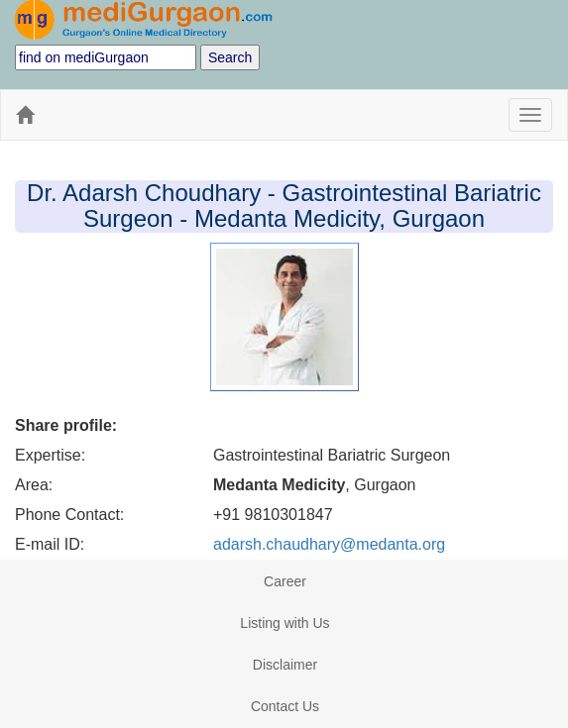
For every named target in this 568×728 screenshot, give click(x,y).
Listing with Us (284, 623)
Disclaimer (285, 665)
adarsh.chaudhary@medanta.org (329, 544)
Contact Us (285, 706)
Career (285, 581)
